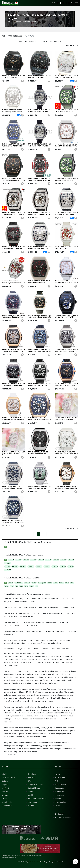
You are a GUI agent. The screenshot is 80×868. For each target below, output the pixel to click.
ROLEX (4, 774)
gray (21, 586)
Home (57, 774)
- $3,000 (26, 560)
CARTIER (5, 795)
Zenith (31, 795)
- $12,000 (15, 567)
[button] (22, 81)
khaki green (42, 583)
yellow (34, 583)
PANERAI (32, 778)
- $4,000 (33, 560)
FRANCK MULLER (15, 36)
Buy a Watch (60, 778)
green (50, 583)
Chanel (31, 806)
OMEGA (5, 781)
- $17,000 (55, 567)
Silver (31, 586)
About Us (59, 799)
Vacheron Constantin (37, 799)
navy (67, 583)
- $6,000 (48, 560)
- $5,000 (41, 560)
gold (26, 586)
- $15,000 (39, 567)
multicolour (19, 583)
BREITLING (5, 788)
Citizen (4, 799)
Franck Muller (7, 802)
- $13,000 (23, 567)
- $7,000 (56, 560)
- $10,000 (7, 563)
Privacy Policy (61, 802)
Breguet (5, 785)
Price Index (59, 795)
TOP (3, 36)
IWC (30, 781)
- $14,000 (31, 567)
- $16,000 (47, 567)
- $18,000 (63, 567)
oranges (27, 583)
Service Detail (61, 785)
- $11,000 (7, 567)
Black (6, 586)
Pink (36, 586)
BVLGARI (5, 792)
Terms (57, 806)
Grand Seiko (7, 806)
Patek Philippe (34, 788)
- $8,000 (63, 560)
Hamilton (32, 774)
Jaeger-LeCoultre (36, 785)
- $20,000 (8, 570)
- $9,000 (71, 560)
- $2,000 (18, 560)
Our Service (60, 788)
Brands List (59, 792)
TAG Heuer (33, 802)
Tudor (31, 792)
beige (56, 583)
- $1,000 (11, 560)
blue (72, 583)
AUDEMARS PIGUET (9, 778)
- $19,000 (71, 567)
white (12, 586)
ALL (6, 547)
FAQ (57, 781)
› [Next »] (45, 534)
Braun (61, 583)
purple (11, 583)
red (17, 586)
